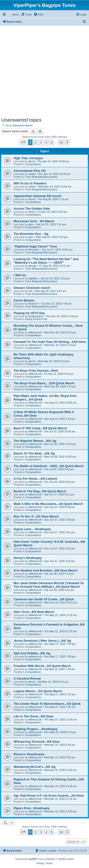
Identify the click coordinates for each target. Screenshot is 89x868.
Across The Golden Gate (32, 209)
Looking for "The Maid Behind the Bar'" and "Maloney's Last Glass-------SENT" (46, 261)
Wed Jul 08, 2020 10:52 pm (60, 457)
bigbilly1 (33, 278)
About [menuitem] (16, 15)
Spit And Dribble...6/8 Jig (32, 653)
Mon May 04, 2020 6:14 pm (60, 732)
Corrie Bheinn (24, 300)
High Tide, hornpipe (28, 158)
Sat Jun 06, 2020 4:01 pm (59, 590)
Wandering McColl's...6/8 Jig (35, 767)
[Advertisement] (44, 70)
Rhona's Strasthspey (29, 754)
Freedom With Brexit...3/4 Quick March (42, 666)
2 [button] (35, 142)
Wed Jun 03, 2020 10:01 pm (61, 602)
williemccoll (35, 332)
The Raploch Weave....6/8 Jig (35, 441)
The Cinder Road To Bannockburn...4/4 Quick (47, 704)
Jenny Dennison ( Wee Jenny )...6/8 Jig (42, 641)
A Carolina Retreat (27, 678)
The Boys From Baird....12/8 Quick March (44, 383)
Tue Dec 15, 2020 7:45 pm (56, 304)
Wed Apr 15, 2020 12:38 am (61, 786)
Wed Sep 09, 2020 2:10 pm (60, 386)
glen (31, 224)
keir (30, 291)
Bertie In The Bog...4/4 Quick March (40, 491)
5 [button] (52, 142)
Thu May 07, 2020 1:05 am (60, 707)
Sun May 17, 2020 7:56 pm (60, 644)
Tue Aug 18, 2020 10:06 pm (60, 403)
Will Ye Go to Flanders (30, 183)
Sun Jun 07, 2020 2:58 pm (60, 520)
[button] (23, 142)
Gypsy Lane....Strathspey (32, 529)
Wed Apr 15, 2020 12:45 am (61, 770)
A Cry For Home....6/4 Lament (35, 479)
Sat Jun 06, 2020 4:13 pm (59, 574)
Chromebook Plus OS (30, 171)
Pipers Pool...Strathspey (32, 808)
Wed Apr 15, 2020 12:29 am (61, 811)
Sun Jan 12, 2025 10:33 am (54, 174)
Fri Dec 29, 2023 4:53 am (52, 212)
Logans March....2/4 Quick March (38, 691)
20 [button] (61, 142)
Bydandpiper (36, 316)
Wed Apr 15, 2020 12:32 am (61, 799)
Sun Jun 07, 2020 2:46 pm (60, 548)
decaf (31, 161)
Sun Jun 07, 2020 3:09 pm (60, 507)
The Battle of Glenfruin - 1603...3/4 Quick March (49, 466)
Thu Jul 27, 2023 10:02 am (57, 250)
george (32, 266)
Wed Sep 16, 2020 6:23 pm (54, 361)
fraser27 (33, 304)
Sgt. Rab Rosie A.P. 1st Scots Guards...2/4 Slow (49, 796)
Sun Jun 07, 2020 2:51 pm (60, 532)
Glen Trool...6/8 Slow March (34, 612)
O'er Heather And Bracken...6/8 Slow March (45, 570)
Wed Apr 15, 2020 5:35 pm (60, 757)
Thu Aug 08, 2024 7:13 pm (53, 199)
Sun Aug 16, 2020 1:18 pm (60, 419)
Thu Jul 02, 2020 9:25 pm (59, 469)
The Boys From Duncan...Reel (36, 371)
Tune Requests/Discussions (41, 177)
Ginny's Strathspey (28, 558)
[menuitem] (26, 15)
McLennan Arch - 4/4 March (34, 221)
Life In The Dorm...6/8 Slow (33, 716)
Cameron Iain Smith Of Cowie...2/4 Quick (44, 599)
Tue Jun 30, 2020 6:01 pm (60, 482)
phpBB (32, 859)
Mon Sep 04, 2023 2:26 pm (52, 237)
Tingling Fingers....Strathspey (35, 729)
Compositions (33, 164)
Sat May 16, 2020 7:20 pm (60, 669)
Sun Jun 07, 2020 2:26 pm (60, 561)
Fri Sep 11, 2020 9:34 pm (59, 374)
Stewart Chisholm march (32, 288)
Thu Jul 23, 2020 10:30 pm (60, 431)
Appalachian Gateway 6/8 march (37, 196)
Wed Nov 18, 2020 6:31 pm (60, 332)
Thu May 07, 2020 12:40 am (61, 720)
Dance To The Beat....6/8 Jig (34, 453)
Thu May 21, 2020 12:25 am (61, 631)
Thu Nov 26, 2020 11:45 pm (62, 316)
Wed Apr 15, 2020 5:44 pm (60, 745)
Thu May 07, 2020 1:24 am (60, 694)
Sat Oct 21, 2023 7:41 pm (51, 224)
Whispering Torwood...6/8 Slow (37, 742)
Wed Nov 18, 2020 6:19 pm (60, 345)
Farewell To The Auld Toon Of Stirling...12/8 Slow (50, 342)
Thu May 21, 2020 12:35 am (61, 615)
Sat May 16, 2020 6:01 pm (53, 682)
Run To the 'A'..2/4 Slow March (36, 516)
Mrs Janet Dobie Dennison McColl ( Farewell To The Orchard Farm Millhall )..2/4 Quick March (49, 585)
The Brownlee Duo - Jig (31, 234)
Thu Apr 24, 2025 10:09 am (54, 161)
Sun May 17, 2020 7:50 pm (60, 656)
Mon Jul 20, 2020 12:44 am (60, 444)
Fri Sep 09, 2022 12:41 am (55, 266)
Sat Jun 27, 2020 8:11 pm (59, 494)
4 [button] (46, 142)
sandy (32, 174)
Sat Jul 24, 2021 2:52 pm (55, 278)
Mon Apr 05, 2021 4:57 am (51, 291)
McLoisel (33, 250)
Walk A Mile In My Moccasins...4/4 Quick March (48, 504)
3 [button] (41, 142)
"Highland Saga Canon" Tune (35, 246)
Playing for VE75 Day (29, 313)
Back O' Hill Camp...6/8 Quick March (40, 428)
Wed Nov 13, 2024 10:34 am (55, 187)
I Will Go (20, 275)
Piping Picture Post (36, 319)
